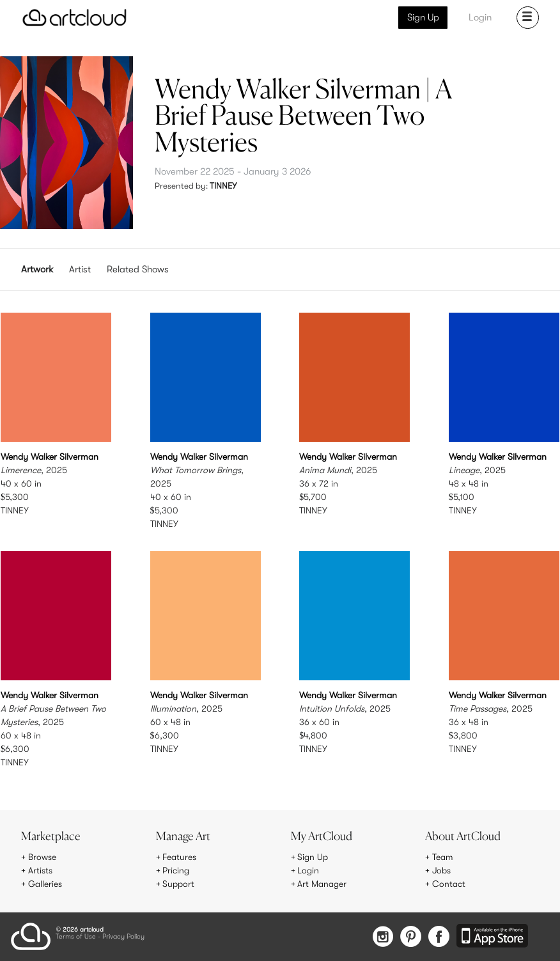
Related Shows (138, 269)
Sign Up (423, 17)
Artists (40, 871)
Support (178, 884)
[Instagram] (382, 937)
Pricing (176, 871)
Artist (80, 269)
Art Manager (322, 884)
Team (443, 857)
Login (480, 17)
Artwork (37, 269)
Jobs (442, 871)
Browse (42, 857)
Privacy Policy (123, 936)
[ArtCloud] (74, 18)
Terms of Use (76, 936)
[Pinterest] (410, 937)
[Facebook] (439, 937)
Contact (449, 884)
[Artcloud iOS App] (492, 936)
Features (179, 857)
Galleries (45, 884)
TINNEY (223, 186)
